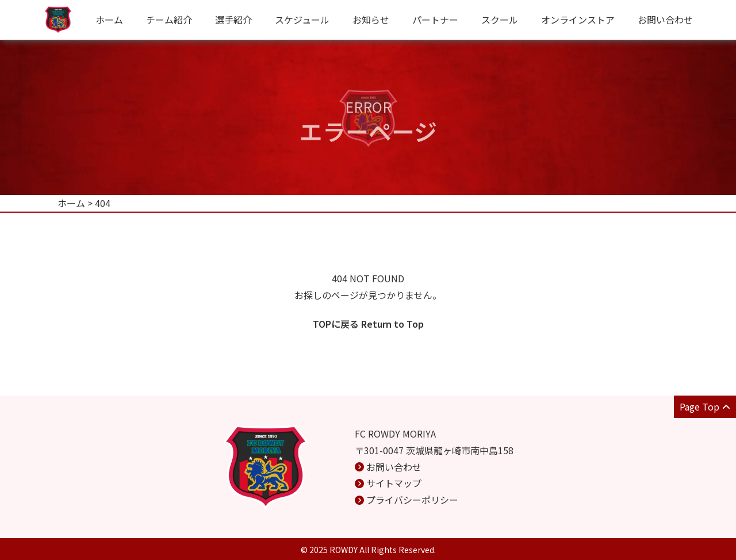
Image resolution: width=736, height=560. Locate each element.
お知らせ (371, 20)
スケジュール (302, 20)
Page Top (705, 406)
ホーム (109, 20)
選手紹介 (233, 20)
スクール (500, 20)
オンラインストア (578, 20)
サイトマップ (394, 483)
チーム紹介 (169, 20)
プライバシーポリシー (412, 500)
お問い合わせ (665, 20)
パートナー (435, 20)
